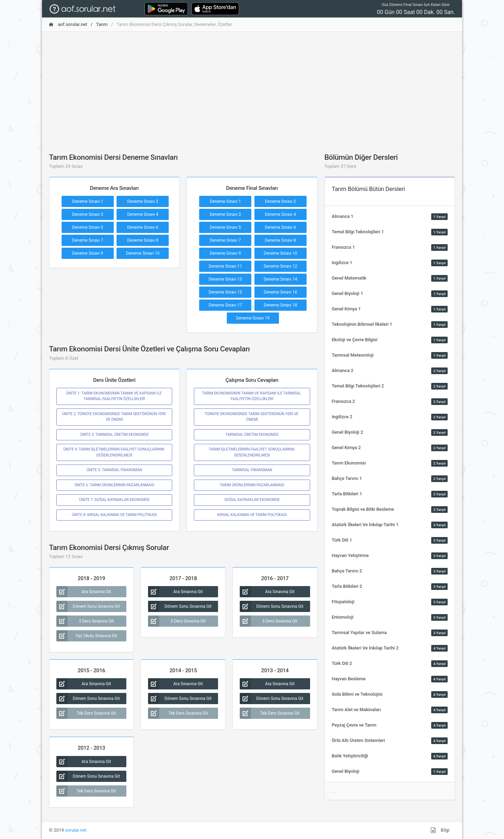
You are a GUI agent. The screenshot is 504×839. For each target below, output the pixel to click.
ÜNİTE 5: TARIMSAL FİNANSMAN (114, 470)
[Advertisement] (252, 87)
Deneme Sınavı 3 (88, 214)
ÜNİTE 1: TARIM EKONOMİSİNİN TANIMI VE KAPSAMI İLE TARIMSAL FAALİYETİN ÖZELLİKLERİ (114, 396)
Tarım (102, 24)
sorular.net (76, 830)
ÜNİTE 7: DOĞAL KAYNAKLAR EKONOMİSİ (114, 500)
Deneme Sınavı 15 (225, 292)
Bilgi (440, 830)
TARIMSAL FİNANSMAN (252, 470)
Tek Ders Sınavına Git (86, 713)
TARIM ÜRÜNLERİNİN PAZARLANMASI (252, 485)
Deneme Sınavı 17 (225, 305)
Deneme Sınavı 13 (225, 279)
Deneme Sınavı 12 (280, 266)
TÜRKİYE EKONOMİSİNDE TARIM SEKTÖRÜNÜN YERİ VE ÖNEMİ (252, 417)
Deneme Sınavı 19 (253, 318)
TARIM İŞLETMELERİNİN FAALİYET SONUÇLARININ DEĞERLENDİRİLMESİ (252, 452)
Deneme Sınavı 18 (280, 305)
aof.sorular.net (68, 24)
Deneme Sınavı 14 (280, 279)
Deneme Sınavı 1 (88, 201)
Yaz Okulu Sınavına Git (87, 636)
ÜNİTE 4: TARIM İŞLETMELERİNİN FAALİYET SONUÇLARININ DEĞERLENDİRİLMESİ (114, 452)
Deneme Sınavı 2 (143, 201)
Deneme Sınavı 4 (143, 214)
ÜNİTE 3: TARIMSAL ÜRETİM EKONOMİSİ (114, 435)
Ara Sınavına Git (84, 592)
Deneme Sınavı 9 (88, 253)
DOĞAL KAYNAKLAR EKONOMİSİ (252, 500)
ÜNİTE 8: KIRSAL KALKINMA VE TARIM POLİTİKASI (114, 515)
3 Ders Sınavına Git (85, 621)
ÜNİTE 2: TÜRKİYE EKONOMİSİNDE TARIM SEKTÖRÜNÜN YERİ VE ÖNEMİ (114, 417)
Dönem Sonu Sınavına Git (88, 606)
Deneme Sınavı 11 (225, 266)
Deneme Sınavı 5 (88, 227)
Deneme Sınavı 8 (143, 240)
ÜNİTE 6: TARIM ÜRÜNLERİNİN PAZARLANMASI (114, 485)
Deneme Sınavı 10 (143, 253)
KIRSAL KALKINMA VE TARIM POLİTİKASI (252, 515)
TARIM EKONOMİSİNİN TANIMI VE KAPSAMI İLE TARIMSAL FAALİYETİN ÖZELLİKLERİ (252, 396)
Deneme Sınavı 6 (143, 227)
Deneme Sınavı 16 (280, 292)
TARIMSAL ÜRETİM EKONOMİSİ (252, 435)
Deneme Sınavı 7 (88, 240)
